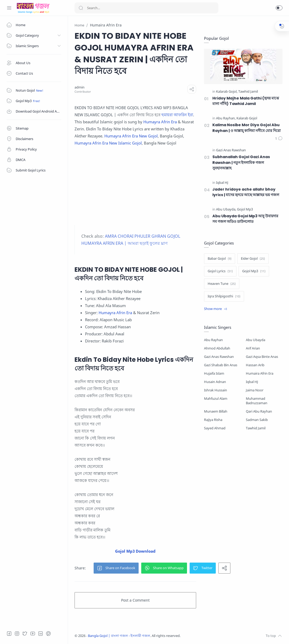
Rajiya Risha (213, 420)
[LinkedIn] (41, 634)
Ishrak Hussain (216, 390)
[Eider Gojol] (253, 259)
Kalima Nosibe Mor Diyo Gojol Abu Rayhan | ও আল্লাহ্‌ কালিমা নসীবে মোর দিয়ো (246, 128)
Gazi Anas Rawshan (219, 357)
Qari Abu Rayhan (259, 411)
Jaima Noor (255, 390)
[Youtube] (33, 634)
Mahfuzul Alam (216, 399)
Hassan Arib (255, 365)
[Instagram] (17, 634)
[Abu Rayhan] (226, 118)
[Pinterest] (48, 634)
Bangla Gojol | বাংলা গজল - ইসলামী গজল (119, 636)
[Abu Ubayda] (226, 210)
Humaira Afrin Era (260, 373)
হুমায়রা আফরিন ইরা (177, 115)
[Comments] (279, 139)
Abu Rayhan (213, 340)
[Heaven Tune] (222, 284)
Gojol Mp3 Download (135, 551)
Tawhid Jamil (256, 428)
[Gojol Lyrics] (220, 271)
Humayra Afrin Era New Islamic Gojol (108, 143)
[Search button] (81, 8)
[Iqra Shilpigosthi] (224, 296)
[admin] (80, 87)
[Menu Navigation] (9, 8)
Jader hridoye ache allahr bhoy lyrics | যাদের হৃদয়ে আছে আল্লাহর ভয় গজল (246, 192)
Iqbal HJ (252, 382)
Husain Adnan (215, 382)
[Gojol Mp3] (245, 210)
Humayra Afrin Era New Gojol (131, 136)
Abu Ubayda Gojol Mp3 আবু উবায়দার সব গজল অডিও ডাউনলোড (245, 219)
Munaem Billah (216, 411)
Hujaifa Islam (214, 373)
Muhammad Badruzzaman (257, 401)
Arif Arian (253, 348)
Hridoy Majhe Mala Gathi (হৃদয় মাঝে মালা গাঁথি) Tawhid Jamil (246, 101)
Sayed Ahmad (215, 428)
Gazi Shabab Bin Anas (221, 365)
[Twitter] (25, 634)
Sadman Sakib (257, 420)
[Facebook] (9, 634)
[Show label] (216, 309)
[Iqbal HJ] (222, 183)
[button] (279, 8)
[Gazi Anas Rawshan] (231, 150)
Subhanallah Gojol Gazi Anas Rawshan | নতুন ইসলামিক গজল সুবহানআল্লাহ (241, 162)
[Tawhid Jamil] (248, 92)
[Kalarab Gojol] (227, 92)
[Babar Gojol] (220, 259)
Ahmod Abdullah (217, 348)
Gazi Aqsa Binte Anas (262, 357)
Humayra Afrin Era (160, 122)
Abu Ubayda (256, 340)
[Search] (146, 8)
